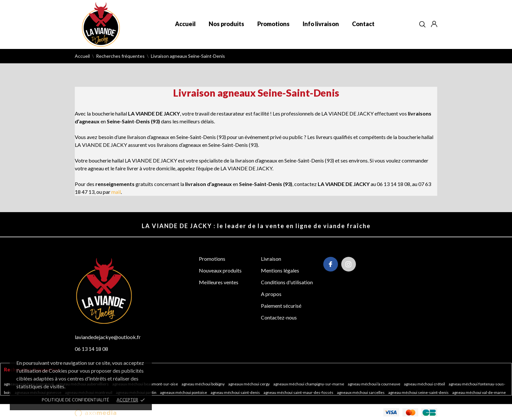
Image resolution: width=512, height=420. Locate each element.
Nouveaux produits (220, 270)
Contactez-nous (279, 317)
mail (116, 192)
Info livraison (321, 24)
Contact (363, 24)
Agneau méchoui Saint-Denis (236, 392)
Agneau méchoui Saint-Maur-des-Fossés (299, 392)
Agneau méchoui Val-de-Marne (479, 392)
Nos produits (226, 24)
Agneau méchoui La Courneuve (374, 384)
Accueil (185, 24)
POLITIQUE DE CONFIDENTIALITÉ (75, 400)
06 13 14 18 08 (91, 349)
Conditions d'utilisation (287, 282)
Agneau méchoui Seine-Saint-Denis (419, 392)
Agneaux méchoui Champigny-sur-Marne (309, 384)
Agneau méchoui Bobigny (203, 384)
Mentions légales (280, 270)
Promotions (273, 24)
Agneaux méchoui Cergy (249, 384)
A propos (271, 294)
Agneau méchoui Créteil (425, 384)
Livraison (271, 259)
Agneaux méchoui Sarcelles (361, 392)
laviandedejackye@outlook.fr (108, 337)
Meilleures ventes (219, 282)
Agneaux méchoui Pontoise (184, 392)
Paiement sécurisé (281, 306)
